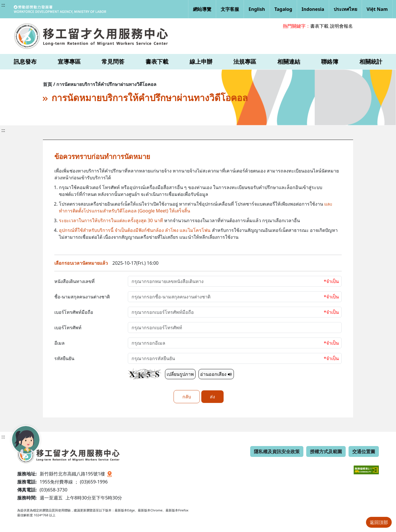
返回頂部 (379, 522)
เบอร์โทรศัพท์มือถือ (74, 312)
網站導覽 (202, 9)
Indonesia (313, 9)
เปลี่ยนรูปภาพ (180, 374)
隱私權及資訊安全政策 (277, 451)
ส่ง (212, 397)
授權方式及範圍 (326, 451)
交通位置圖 (364, 451)
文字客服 (230, 9)
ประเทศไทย (345, 9)
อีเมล (59, 343)
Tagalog (283, 9)
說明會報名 (341, 26)
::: (3, 5)
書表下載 (319, 26)
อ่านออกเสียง (216, 374)
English (257, 9)
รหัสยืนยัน (64, 358)
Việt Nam (377, 9)
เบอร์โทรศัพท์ (68, 328)
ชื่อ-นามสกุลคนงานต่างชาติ (82, 297)
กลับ (187, 397)
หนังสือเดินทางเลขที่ (74, 281)
